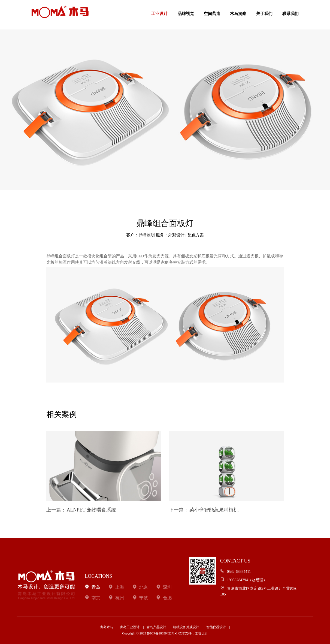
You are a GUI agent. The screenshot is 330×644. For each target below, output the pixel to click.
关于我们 (264, 14)
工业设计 (159, 14)
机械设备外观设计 (186, 627)
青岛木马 (107, 627)
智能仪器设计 (216, 627)
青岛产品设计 (156, 627)
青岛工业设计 (130, 627)
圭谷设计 (201, 633)
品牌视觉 (186, 14)
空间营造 (212, 14)
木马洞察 (238, 14)
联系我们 (290, 14)
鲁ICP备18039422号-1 (162, 633)
